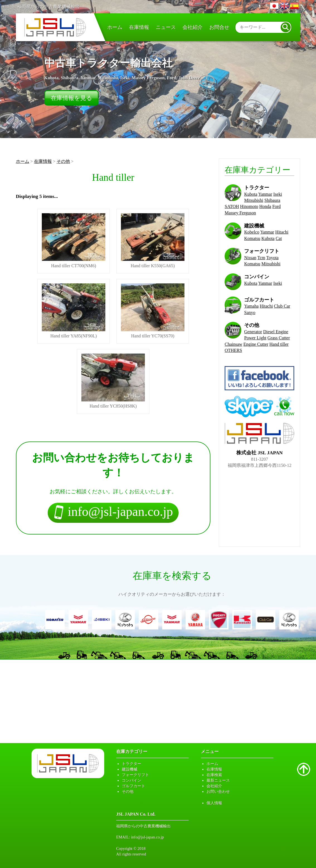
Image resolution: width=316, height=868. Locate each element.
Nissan (250, 258)
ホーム (115, 27)
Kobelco (252, 232)
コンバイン (132, 780)
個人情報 (214, 803)
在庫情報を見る (71, 98)
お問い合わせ (218, 791)
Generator (253, 332)
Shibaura (272, 200)
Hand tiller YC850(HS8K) (113, 381)
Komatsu (252, 238)
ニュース (166, 27)
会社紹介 (193, 27)
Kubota (251, 194)
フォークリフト (135, 775)
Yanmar (265, 194)
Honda (265, 206)
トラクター (132, 764)
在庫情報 (139, 27)
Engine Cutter (256, 344)
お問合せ (219, 27)
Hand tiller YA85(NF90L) (74, 311)
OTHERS (233, 350)
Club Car (282, 306)
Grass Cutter (279, 338)
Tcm (261, 258)
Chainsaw (233, 344)
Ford (276, 206)
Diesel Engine (276, 332)
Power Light (255, 338)
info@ (113, 513)
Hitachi (282, 232)
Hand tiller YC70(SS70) (153, 311)
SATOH (232, 206)
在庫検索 (214, 775)
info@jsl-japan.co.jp (147, 837)
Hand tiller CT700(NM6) (74, 241)
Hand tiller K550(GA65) (153, 241)
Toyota (273, 258)
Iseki (278, 194)
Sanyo (250, 312)
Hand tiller (279, 344)
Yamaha (251, 306)
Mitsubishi (254, 200)
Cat (279, 238)
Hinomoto (249, 206)
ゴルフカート (133, 786)
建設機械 (130, 769)
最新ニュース (218, 780)
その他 (63, 161)
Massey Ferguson (240, 213)
